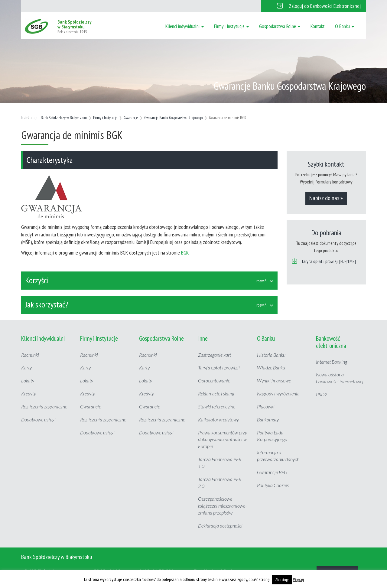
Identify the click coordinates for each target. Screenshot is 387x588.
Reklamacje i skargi (216, 393)
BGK (185, 253)
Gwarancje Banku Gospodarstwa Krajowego (173, 118)
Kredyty (29, 393)
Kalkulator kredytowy (218, 419)
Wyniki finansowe (274, 380)
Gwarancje (131, 118)
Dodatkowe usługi (38, 419)
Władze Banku (271, 367)
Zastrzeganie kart (215, 355)
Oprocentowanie (214, 380)
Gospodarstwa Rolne (280, 26)
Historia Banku (271, 355)
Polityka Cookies (273, 485)
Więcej (299, 579)
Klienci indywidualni (185, 26)
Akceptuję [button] (282, 580)
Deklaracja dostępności (220, 526)
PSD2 (322, 394)
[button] (314, 6)
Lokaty (28, 380)
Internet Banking (332, 362)
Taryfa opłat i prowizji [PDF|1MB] (328, 261)
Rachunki (30, 355)
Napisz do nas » (326, 198)
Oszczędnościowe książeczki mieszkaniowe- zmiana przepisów (222, 506)
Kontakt (318, 26)
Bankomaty (268, 419)
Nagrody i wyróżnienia (278, 393)
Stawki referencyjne (217, 406)
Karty (26, 367)
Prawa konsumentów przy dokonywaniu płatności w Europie (223, 439)
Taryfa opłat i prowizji (219, 367)
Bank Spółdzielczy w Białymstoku (64, 118)
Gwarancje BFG (272, 472)
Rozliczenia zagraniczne (44, 406)
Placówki (266, 406)
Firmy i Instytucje (231, 26)
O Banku (345, 26)
